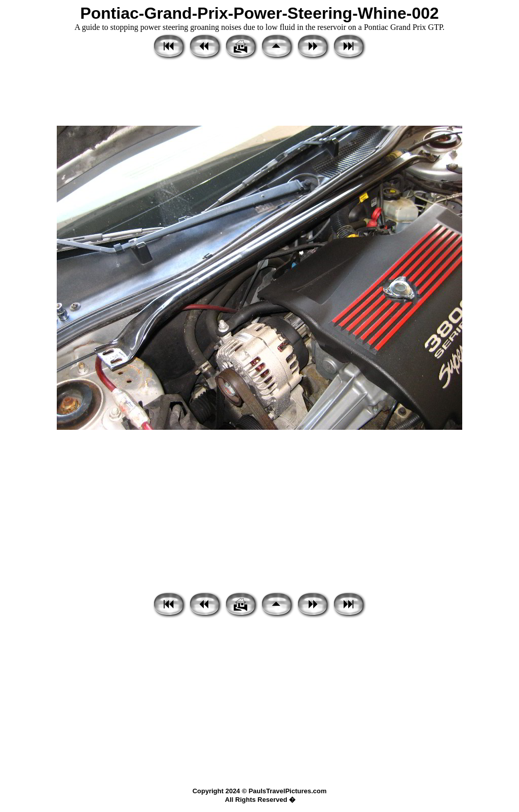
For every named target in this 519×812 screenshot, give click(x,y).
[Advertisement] (259, 94)
